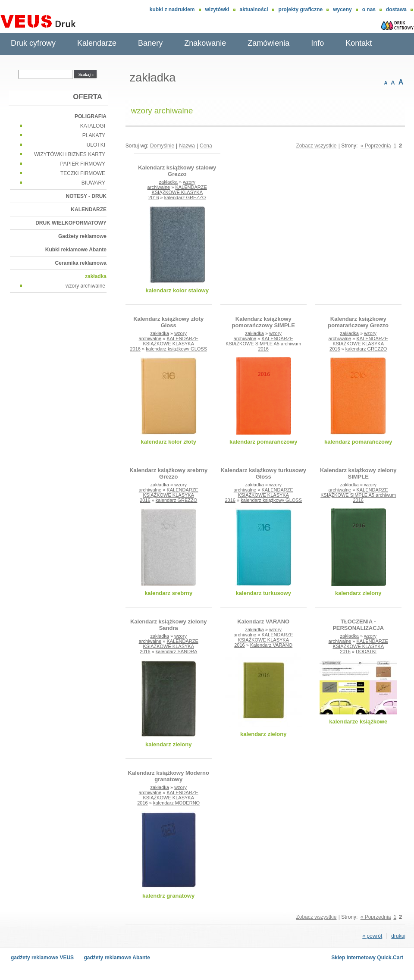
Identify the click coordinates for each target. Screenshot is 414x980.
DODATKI (366, 651)
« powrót (372, 936)
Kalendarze (97, 43)
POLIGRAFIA (91, 116)
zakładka (96, 276)
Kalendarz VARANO (263, 622)
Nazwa (187, 146)
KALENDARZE (89, 210)
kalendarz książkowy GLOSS (176, 349)
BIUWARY (93, 183)
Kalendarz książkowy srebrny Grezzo (168, 473)
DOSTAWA (396, 9)
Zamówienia (268, 43)
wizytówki (217, 9)
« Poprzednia (376, 146)
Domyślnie (162, 146)
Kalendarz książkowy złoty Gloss (168, 322)
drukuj (398, 936)
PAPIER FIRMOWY (83, 164)
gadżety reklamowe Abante (117, 958)
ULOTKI (96, 145)
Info (317, 43)
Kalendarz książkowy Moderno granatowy (169, 776)
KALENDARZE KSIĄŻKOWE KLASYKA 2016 (178, 192)
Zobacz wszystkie (316, 146)
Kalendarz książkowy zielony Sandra (169, 625)
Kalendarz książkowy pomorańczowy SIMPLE (263, 322)
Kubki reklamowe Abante (76, 250)
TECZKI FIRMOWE (83, 173)
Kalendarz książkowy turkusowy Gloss (263, 473)
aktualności (254, 9)
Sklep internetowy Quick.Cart (367, 958)
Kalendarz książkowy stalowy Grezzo (177, 171)
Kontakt (359, 43)
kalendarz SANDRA (177, 651)
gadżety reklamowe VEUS (42, 958)
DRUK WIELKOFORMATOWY (71, 223)
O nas (369, 9)
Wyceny (342, 9)
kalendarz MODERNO (176, 803)
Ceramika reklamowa (81, 263)
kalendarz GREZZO (185, 197)
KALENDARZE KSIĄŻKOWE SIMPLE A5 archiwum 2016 (263, 344)
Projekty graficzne (301, 9)
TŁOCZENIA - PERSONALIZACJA (358, 625)
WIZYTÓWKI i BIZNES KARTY (70, 154)
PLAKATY (94, 135)
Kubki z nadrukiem (172, 9)
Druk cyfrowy (33, 43)
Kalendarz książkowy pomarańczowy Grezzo (358, 322)
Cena (206, 146)
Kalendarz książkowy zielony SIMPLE (358, 473)
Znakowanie (205, 43)
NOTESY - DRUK (86, 196)
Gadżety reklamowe (82, 236)
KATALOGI (93, 126)
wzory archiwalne (85, 286)
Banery (150, 43)
